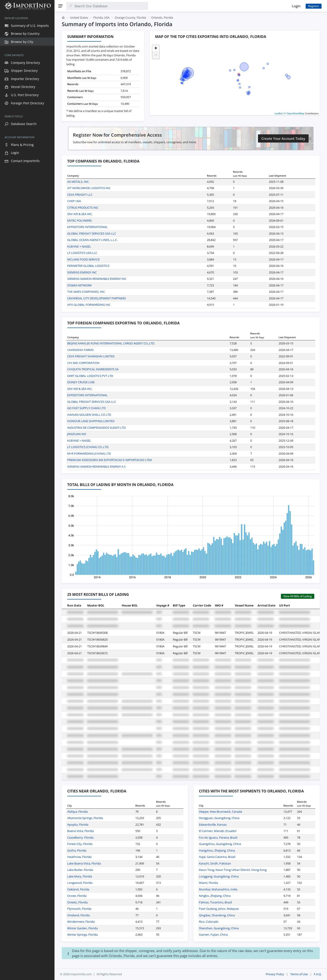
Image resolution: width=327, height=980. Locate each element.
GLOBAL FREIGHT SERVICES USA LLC (92, 233)
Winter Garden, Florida (82, 928)
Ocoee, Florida (77, 896)
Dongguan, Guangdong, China (219, 818)
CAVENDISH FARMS (80, 350)
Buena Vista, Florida (81, 831)
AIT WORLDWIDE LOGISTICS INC (89, 188)
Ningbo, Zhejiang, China (215, 896)
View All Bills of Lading (298, 596)
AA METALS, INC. (78, 182)
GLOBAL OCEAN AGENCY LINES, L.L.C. (92, 240)
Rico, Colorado (209, 922)
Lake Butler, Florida (80, 870)
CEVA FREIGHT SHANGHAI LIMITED (91, 356)
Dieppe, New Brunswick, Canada (220, 812)
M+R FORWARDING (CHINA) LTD (89, 454)
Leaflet (278, 113)
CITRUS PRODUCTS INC (83, 208)
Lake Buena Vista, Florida (84, 863)
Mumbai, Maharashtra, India (218, 889)
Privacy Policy (275, 974)
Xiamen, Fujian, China (213, 935)
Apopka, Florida (78, 825)
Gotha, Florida (77, 850)
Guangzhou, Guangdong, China (220, 844)
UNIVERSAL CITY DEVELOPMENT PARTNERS (97, 298)
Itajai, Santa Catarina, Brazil (217, 857)
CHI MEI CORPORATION (83, 363)
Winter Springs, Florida (82, 935)
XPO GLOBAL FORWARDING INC (89, 305)
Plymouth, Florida (79, 909)
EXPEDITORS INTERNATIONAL (87, 227)
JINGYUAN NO (77, 434)
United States (79, 18)
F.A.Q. (318, 974)
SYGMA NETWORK (79, 285)
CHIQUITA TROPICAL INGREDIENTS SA (93, 369)
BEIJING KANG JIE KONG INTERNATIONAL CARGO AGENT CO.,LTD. (111, 343)
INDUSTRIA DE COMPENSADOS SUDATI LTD (96, 428)
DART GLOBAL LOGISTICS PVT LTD (90, 376)
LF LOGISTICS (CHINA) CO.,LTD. (88, 447)
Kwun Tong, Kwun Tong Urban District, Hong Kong (233, 870)
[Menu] (60, 6)
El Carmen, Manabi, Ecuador (218, 831)
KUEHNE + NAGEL (79, 246)
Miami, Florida (208, 883)
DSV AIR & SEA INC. (80, 214)
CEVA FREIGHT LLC (80, 195)
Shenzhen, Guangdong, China (219, 928)
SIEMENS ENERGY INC (82, 272)
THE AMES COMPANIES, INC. (86, 292)
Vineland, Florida (78, 915)
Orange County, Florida (130, 18)
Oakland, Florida (78, 889)
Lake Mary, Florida (80, 876)
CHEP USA (74, 201)
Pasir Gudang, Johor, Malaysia (219, 909)
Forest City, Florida (80, 844)
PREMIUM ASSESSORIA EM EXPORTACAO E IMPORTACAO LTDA (110, 460)
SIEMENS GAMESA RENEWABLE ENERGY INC (97, 279)
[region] (27, 496)
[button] (156, 49)
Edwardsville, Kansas (213, 825)
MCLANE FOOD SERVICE (83, 259)
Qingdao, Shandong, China (217, 915)
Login (296, 6)
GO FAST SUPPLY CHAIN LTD (86, 408)
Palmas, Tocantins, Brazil (215, 902)
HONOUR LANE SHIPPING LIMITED (91, 421)
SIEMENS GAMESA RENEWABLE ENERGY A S (96, 466)
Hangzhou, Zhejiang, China (217, 850)
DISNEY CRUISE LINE (81, 382)
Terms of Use (299, 974)
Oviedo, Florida (77, 902)
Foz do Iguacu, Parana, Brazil (218, 837)
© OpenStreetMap (294, 113)
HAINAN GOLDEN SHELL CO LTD (89, 415)
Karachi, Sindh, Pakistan (215, 863)
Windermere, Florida (81, 922)
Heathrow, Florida (79, 857)
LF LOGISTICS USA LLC (82, 253)
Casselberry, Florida (80, 837)
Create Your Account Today (283, 138)
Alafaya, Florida (77, 812)
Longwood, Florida (80, 883)
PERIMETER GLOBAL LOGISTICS (88, 266)
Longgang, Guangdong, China (219, 876)
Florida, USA (101, 18)
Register (314, 6)
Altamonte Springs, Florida (85, 818)
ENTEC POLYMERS (79, 221)
